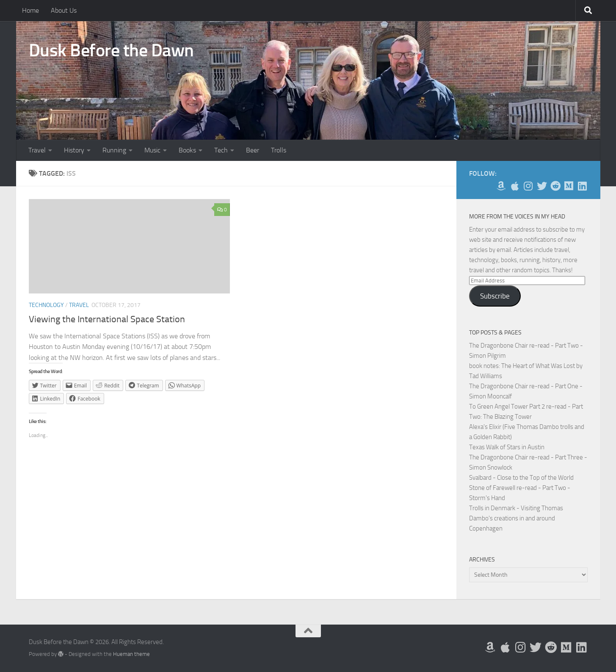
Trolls (279, 150)
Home (30, 10)
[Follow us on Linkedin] (583, 186)
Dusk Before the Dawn (111, 50)
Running (114, 150)
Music (152, 150)
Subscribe (495, 296)
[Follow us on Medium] (569, 186)
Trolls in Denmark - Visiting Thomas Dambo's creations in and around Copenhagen (516, 518)
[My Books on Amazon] (501, 186)
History (74, 150)
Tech (221, 150)
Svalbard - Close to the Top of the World (521, 478)
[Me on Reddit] (555, 186)
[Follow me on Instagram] (528, 186)
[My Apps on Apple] (515, 186)
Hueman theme (131, 654)
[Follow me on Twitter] (542, 186)
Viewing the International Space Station (107, 319)
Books (187, 150)
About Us (64, 10)
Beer (253, 150)
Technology (46, 305)
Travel (37, 150)
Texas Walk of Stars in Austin (507, 447)
